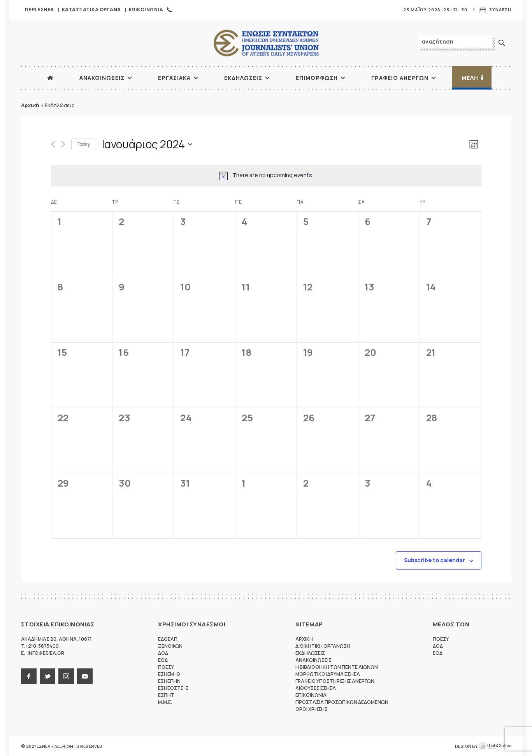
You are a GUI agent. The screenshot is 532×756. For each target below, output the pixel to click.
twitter (47, 676)
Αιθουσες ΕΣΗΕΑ (316, 688)
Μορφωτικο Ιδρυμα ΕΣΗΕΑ (328, 674)
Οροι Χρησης (312, 709)
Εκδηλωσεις (243, 78)
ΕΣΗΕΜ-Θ (169, 674)
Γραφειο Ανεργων (400, 78)
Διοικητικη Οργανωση (323, 646)
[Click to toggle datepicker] (147, 144)
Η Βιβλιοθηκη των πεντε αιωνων (337, 667)
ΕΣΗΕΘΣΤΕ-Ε (173, 688)
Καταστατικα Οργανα (91, 10)
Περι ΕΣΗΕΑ (40, 10)
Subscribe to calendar (435, 560)
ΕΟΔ (163, 660)
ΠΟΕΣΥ (166, 667)
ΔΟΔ (163, 653)
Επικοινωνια (146, 10)
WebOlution (495, 746)
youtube (85, 676)
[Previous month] (53, 144)
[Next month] (63, 144)
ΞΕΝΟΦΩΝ (170, 646)
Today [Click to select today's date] (84, 144)
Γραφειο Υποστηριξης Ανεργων (335, 681)
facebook (29, 676)
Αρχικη (304, 639)
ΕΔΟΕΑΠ (168, 639)
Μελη (470, 78)
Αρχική (30, 105)
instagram (66, 676)
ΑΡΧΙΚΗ (50, 78)
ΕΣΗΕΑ (266, 43)
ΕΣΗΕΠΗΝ (169, 681)
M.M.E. (165, 702)
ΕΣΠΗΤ (166, 695)
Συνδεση (500, 10)
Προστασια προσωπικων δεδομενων (342, 702)
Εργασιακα (174, 78)
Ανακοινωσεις (102, 78)
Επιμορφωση (317, 78)
